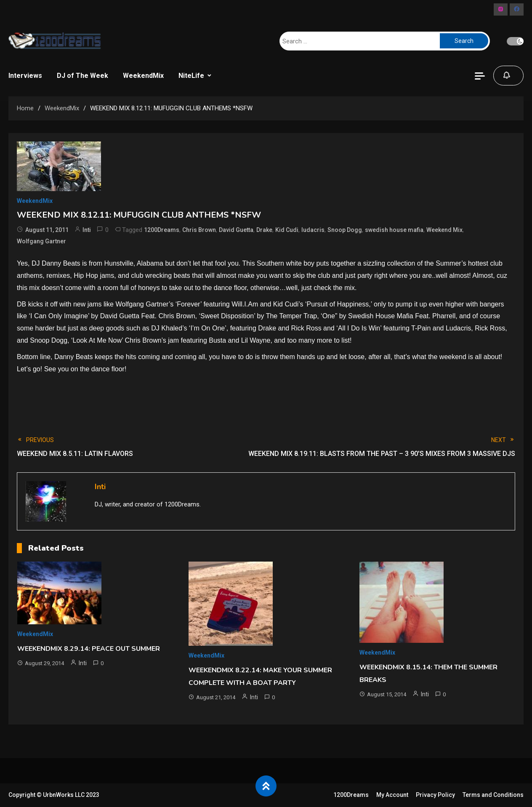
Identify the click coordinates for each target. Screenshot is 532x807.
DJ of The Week (82, 76)
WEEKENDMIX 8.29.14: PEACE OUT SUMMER (89, 649)
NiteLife (191, 76)
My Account (392, 795)
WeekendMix (143, 76)
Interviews (25, 76)
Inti (87, 230)
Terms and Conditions (493, 795)
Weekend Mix (444, 230)
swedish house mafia (394, 230)
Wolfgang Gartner (41, 241)
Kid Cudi (287, 230)
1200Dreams (162, 230)
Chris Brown (199, 230)
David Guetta (236, 230)
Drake (264, 230)
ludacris (313, 230)
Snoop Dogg (345, 230)
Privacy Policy (435, 795)
